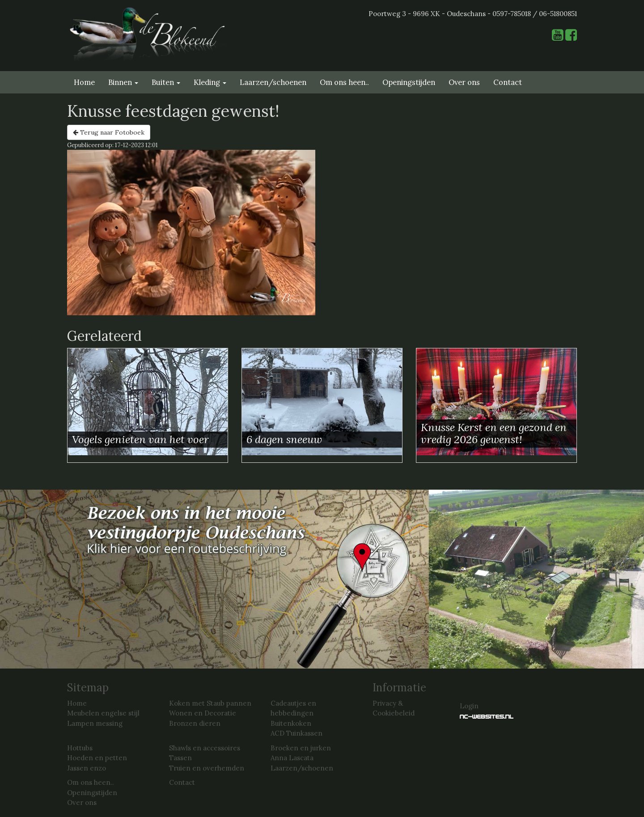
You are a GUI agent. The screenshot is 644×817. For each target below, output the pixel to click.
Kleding (210, 82)
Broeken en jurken (301, 748)
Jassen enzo (87, 768)
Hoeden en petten (97, 758)
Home (84, 82)
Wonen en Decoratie (203, 713)
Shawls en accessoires (205, 748)
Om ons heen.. (344, 82)
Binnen (123, 82)
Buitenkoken (291, 723)
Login (469, 706)
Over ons (464, 82)
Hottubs (80, 748)
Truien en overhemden (207, 768)
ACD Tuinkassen (297, 733)
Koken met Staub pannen (210, 703)
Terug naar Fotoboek (109, 132)
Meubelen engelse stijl (103, 713)
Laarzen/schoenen (273, 82)
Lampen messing (95, 723)
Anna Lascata (292, 758)
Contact (508, 82)
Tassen (180, 758)
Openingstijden (409, 82)
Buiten (166, 82)
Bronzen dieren (195, 723)
